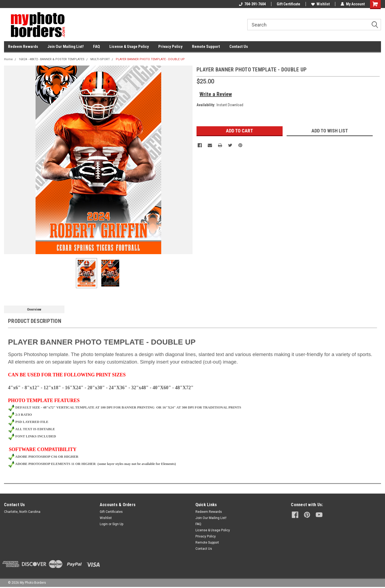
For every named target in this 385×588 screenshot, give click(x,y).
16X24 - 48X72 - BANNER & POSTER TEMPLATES (52, 59)
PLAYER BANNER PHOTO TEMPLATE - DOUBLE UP (150, 59)
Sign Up (118, 524)
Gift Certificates (111, 512)
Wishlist (320, 4)
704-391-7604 (252, 4)
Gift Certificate (288, 4)
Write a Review (216, 94)
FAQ (97, 47)
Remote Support (206, 47)
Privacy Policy (170, 47)
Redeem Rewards (23, 47)
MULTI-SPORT (100, 59)
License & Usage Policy (129, 47)
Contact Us (239, 47)
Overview (34, 309)
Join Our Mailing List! (66, 47)
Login (104, 524)
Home (8, 59)
